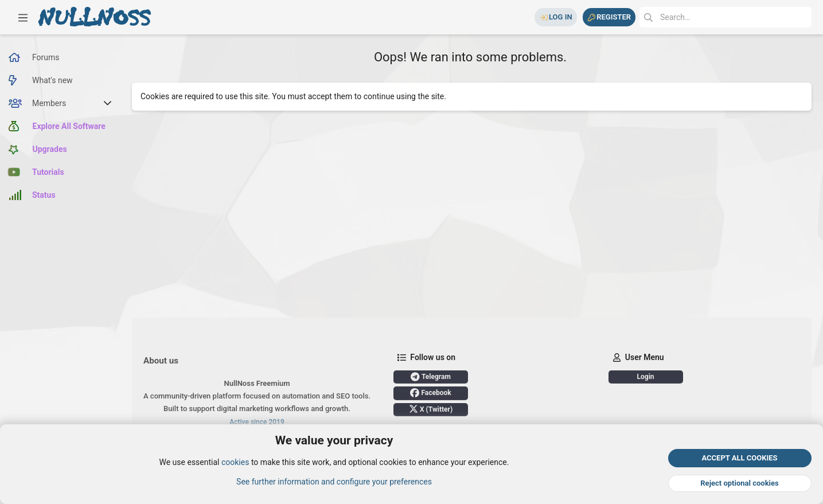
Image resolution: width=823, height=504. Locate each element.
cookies (235, 463)
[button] (23, 17)
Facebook (430, 393)
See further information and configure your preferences (334, 482)
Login (646, 377)
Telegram (431, 377)
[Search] (726, 17)
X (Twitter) (431, 409)
